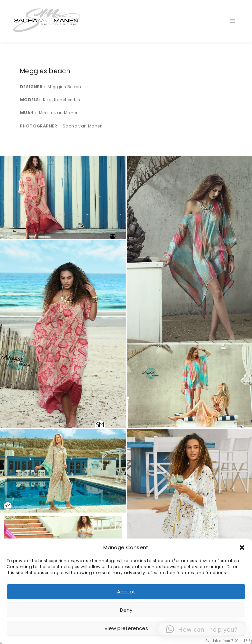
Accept (126, 592)
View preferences (126, 628)
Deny (126, 610)
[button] (242, 547)
